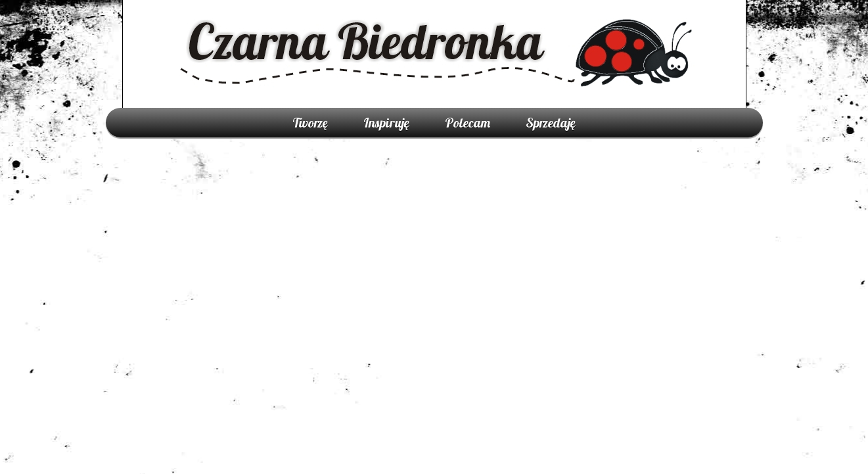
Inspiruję (386, 123)
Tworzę (310, 123)
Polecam (468, 123)
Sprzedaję (551, 123)
